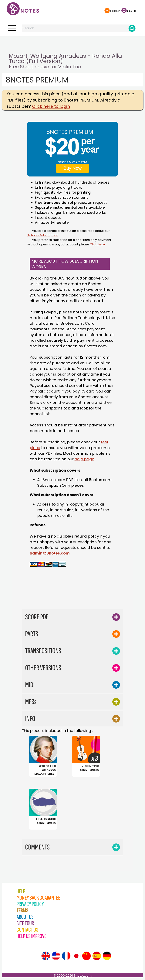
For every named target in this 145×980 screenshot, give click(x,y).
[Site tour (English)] (46, 956)
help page (84, 459)
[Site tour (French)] (66, 956)
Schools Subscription (43, 235)
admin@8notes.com (50, 553)
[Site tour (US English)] (56, 956)
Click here (97, 244)
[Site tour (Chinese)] (86, 956)
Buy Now (72, 168)
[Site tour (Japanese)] (76, 956)
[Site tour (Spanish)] (97, 956)
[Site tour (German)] (107, 956)
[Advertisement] (72, 44)
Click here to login (51, 106)
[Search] (132, 28)
